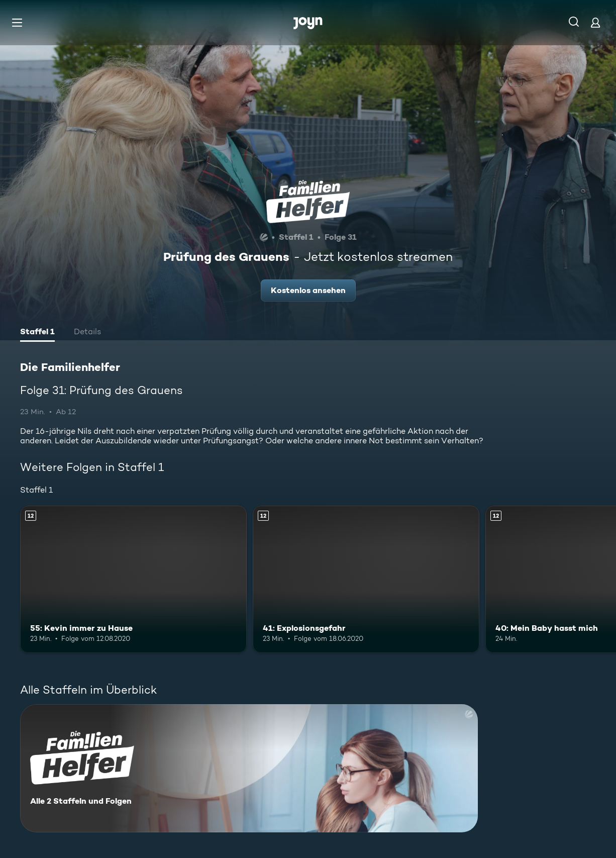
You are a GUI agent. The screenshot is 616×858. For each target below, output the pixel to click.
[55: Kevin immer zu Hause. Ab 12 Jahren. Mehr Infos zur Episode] (133, 579)
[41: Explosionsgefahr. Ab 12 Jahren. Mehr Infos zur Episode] (366, 579)
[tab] (37, 333)
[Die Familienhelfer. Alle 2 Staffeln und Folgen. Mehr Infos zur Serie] (249, 768)
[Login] (595, 22)
